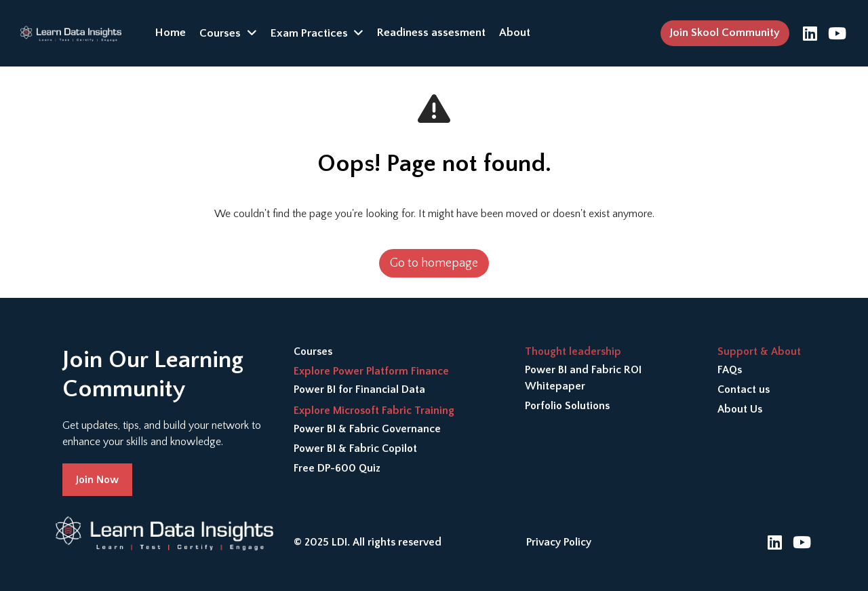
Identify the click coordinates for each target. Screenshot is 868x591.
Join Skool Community (725, 33)
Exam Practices (309, 33)
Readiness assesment (431, 33)
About (515, 33)
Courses (220, 33)
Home (171, 33)
